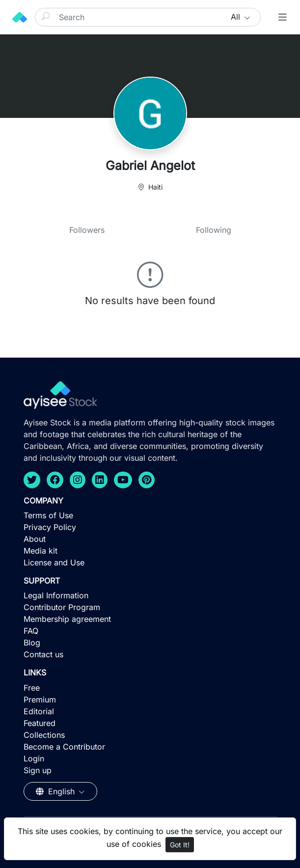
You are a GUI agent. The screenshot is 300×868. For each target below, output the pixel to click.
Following (214, 230)
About (35, 539)
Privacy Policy (50, 527)
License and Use (54, 562)
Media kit (41, 551)
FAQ (31, 631)
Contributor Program (62, 607)
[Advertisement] (150, 796)
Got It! (180, 845)
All (237, 17)
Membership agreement (67, 619)
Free (32, 688)
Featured (40, 723)
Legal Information (56, 595)
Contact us (43, 654)
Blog (32, 643)
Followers (87, 230)
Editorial (39, 711)
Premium (40, 700)
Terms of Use (48, 515)
